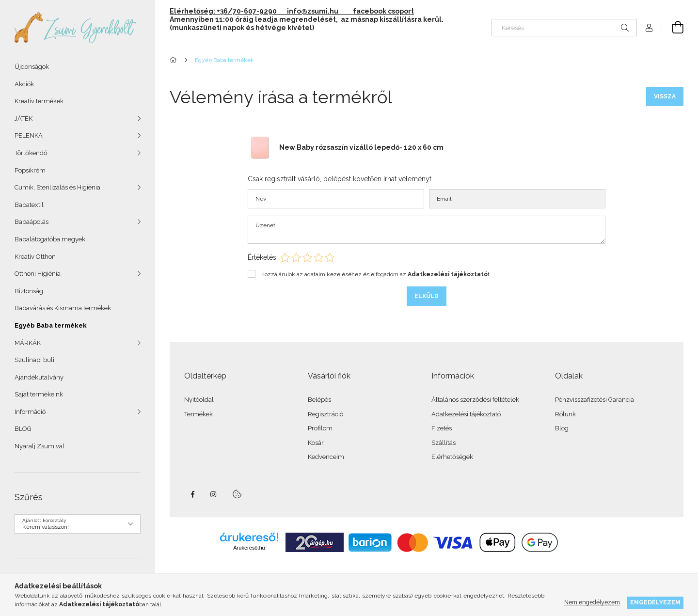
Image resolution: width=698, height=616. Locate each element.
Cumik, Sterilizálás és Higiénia (57, 187)
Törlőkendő (31, 153)
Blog (562, 428)
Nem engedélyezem (592, 602)
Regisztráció (325, 414)
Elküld (427, 296)
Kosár (316, 443)
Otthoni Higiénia (38, 274)
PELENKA (29, 135)
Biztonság (29, 291)
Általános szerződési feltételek (475, 400)
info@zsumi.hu (319, 11)
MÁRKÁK (28, 343)
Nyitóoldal (199, 400)
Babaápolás (32, 222)
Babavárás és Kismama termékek (63, 308)
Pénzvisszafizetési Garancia (595, 400)
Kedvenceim (326, 457)
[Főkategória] (175, 60)
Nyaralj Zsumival (40, 446)
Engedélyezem (655, 602)
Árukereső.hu (249, 548)
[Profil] (649, 28)
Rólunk (565, 414)
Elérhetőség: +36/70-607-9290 (223, 11)
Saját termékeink (39, 394)
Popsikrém (30, 170)
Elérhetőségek (452, 457)
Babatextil (29, 205)
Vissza (665, 96)
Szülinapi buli (34, 360)
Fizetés (442, 428)
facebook (192, 494)
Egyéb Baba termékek (51, 325)
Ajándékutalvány (39, 377)
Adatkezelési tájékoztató (466, 414)
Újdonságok (32, 67)
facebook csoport (383, 11)
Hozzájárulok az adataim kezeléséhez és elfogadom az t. (376, 274)
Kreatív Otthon (35, 257)
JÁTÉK (24, 118)
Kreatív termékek (39, 101)
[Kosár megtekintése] (672, 28)
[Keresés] (564, 28)
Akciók (24, 84)
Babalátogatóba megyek (50, 239)
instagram (214, 494)
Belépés (319, 400)
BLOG (23, 429)
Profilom (320, 428)
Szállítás (444, 443)
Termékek (198, 414)
